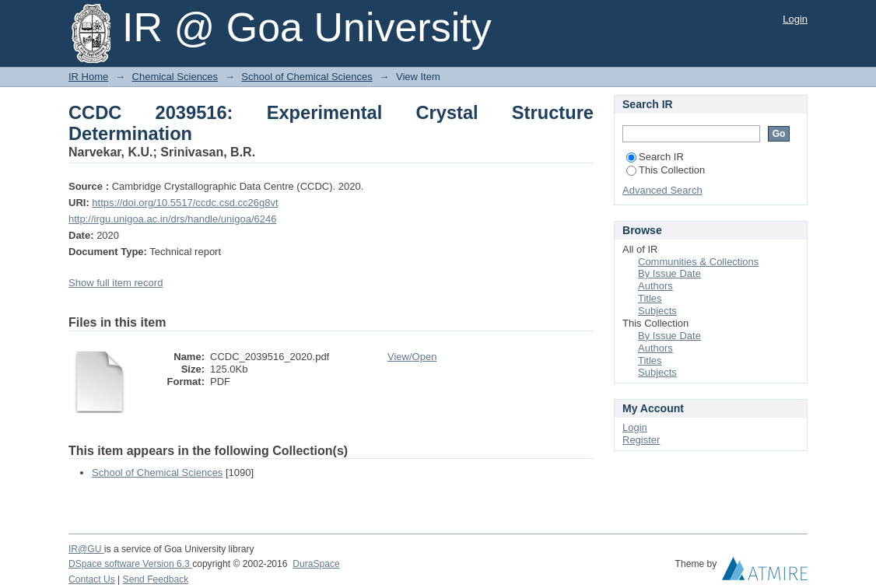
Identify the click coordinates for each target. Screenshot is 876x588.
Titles (650, 298)
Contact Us (92, 579)
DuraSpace (316, 564)
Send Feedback (156, 579)
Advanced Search (662, 190)
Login (795, 19)
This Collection (666, 170)
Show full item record (116, 283)
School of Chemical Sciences (307, 77)
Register (641, 440)
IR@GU (86, 549)
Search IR (655, 157)
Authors (655, 286)
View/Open (412, 357)
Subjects (657, 311)
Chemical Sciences (175, 77)
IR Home (88, 77)
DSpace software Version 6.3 (130, 564)
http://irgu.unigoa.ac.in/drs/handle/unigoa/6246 (172, 219)
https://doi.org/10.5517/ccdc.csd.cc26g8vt (185, 203)
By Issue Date (669, 273)
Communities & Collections (698, 262)
